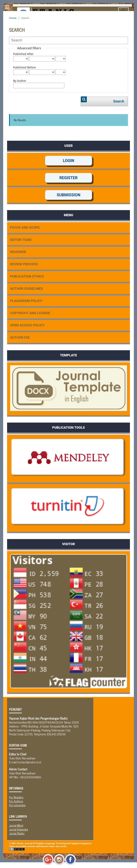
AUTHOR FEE (20, 337)
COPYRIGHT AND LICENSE (30, 313)
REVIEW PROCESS (24, 264)
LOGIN (68, 161)
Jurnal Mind (16, 825)
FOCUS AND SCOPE (25, 227)
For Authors (16, 801)
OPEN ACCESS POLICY (27, 325)
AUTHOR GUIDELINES (26, 289)
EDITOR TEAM (21, 240)
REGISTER (68, 178)
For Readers (16, 797)
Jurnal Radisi (17, 833)
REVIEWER (18, 252)
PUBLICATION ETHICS (27, 276)
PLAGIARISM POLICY (26, 301)
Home (13, 18)
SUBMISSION (68, 195)
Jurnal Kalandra (19, 829)
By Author (20, 81)
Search (119, 101)
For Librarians (17, 805)
